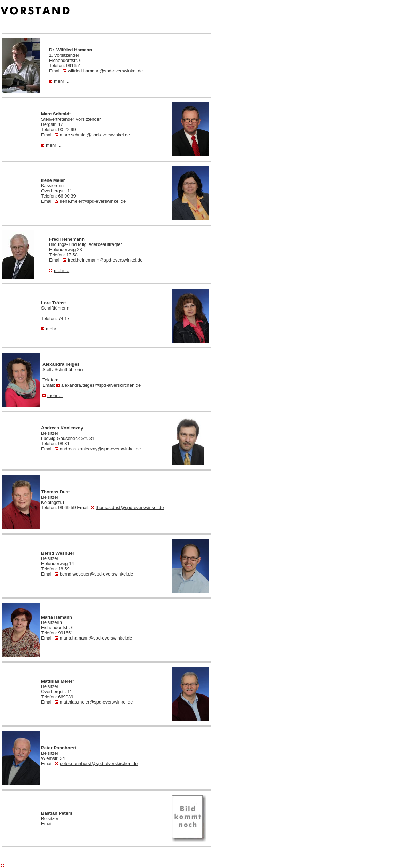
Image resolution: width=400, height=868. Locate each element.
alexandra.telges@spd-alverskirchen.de (99, 385)
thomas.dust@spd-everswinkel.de (127, 508)
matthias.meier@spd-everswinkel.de (94, 702)
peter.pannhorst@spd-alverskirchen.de (96, 763)
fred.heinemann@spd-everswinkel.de (103, 260)
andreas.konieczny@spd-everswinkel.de (98, 449)
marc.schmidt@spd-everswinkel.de (93, 135)
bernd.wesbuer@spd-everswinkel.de (94, 574)
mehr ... (59, 81)
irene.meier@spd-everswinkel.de (91, 201)
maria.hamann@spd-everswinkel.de (94, 638)
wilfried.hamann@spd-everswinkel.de (103, 71)
